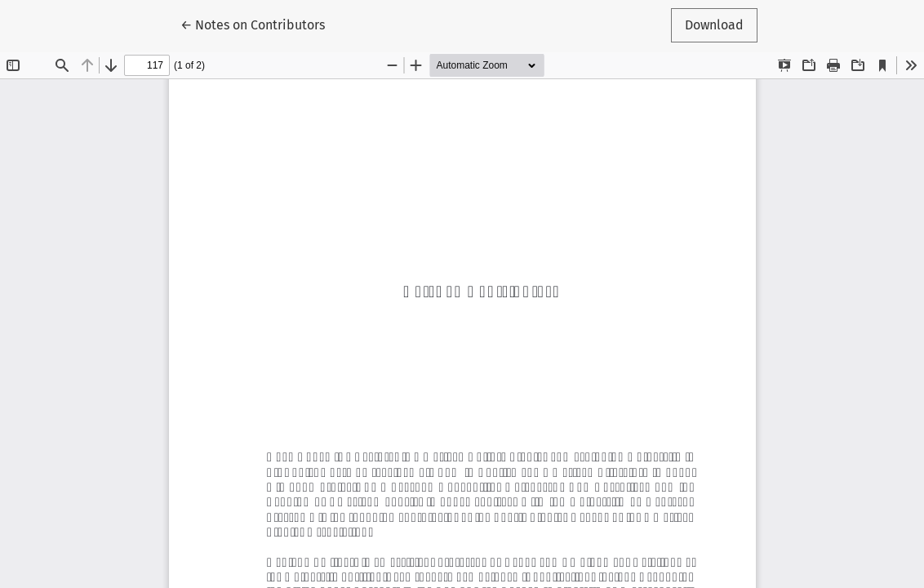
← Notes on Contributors (259, 24)
